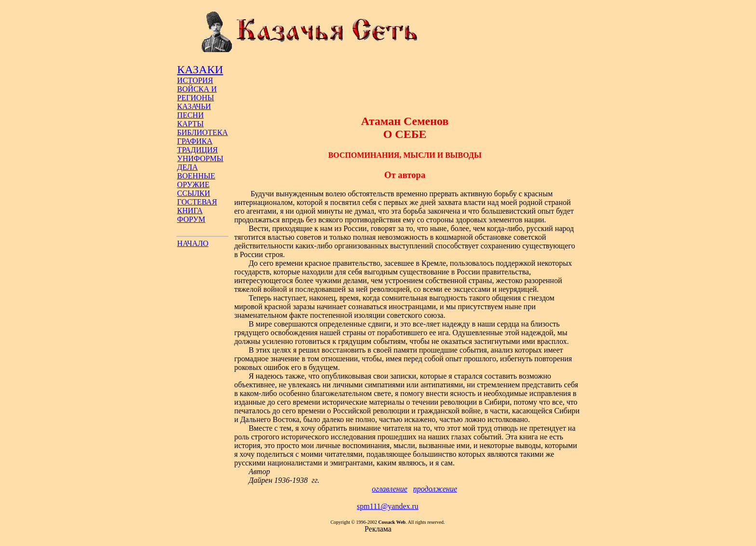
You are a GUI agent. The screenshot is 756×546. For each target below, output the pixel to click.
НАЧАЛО (193, 243)
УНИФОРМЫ (200, 158)
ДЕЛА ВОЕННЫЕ (196, 171)
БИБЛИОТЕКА (202, 132)
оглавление (390, 489)
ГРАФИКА (195, 141)
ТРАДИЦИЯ (197, 150)
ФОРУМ (191, 219)
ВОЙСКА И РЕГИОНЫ (197, 93)
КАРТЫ (190, 124)
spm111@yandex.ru (388, 506)
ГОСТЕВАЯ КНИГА (197, 206)
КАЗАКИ (200, 69)
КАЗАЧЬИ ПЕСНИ (194, 111)
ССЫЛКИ (193, 193)
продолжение (435, 489)
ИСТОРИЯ (195, 80)
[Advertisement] (405, 83)
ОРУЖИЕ (193, 184)
